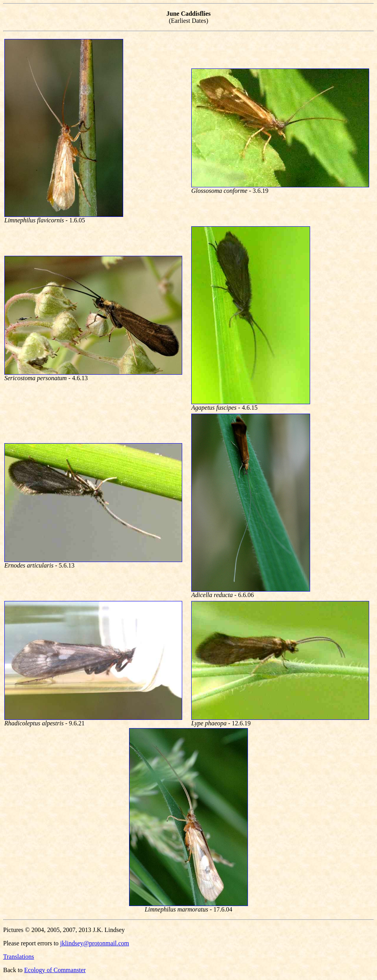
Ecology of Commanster (55, 970)
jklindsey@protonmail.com (95, 943)
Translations (19, 957)
